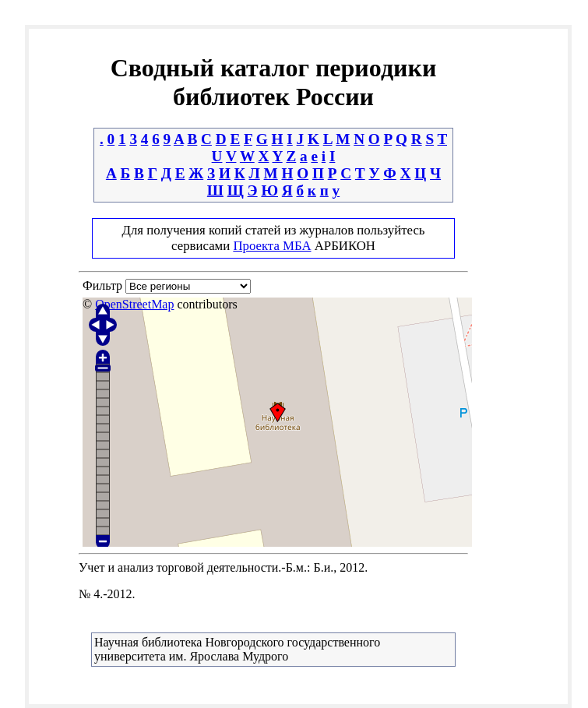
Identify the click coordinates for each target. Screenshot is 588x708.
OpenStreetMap (134, 304)
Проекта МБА (272, 246)
